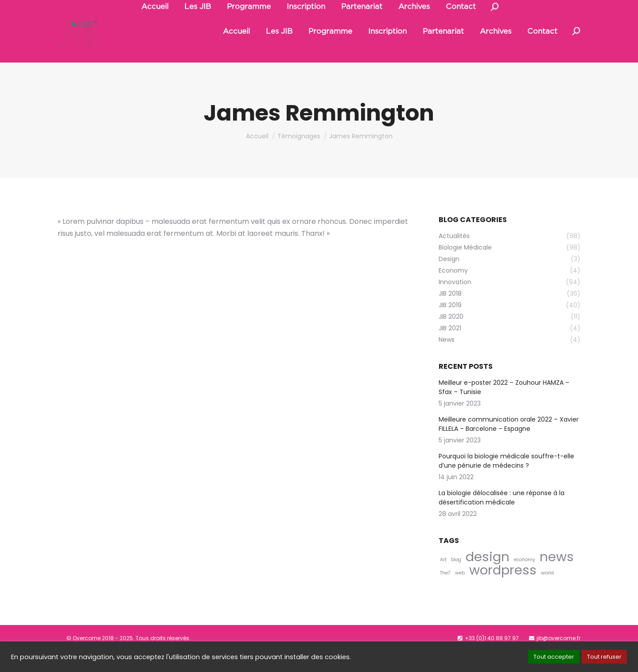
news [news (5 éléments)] (557, 577)
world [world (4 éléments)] (547, 593)
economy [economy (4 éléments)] (525, 580)
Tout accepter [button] (554, 657)
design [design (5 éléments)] (488, 577)
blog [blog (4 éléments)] (456, 580)
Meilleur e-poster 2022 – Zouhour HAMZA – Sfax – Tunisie (504, 408)
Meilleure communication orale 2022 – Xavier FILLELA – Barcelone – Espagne (509, 444)
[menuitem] (236, 52)
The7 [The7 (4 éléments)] (445, 593)
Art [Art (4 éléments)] (443, 580)
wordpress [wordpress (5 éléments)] (503, 590)
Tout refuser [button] (604, 657)
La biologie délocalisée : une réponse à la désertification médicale (502, 518)
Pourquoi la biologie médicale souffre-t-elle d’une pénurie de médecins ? (506, 481)
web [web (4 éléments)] (460, 593)
